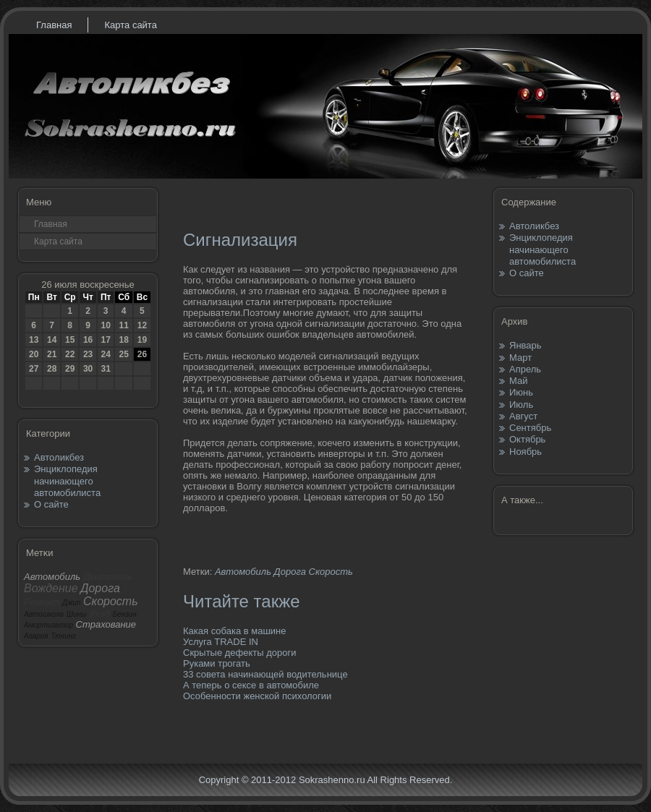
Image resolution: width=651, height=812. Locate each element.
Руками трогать (217, 663)
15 (70, 340)
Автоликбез (59, 457)
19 (142, 340)
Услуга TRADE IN (221, 642)
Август (523, 416)
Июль (521, 405)
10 (105, 325)
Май (518, 381)
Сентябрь (530, 428)
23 (88, 354)
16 (88, 340)
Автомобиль (243, 572)
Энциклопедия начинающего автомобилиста (67, 481)
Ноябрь (526, 452)
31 (105, 369)
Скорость (331, 572)
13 (34, 340)
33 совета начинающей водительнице (265, 674)
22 (70, 354)
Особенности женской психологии (257, 696)
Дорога (290, 572)
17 (105, 340)
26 (142, 354)
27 (34, 369)
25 (123, 354)
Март (520, 358)
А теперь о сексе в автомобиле (251, 685)
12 (142, 325)
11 (123, 325)
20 (34, 354)
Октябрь (527, 439)
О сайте (51, 504)
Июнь (521, 392)
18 (123, 340)
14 (52, 340)
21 (52, 354)
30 (88, 369)
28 (52, 369)
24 (105, 354)
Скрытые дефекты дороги (240, 653)
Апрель (525, 369)
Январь (526, 345)
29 (70, 369)
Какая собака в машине (235, 631)
